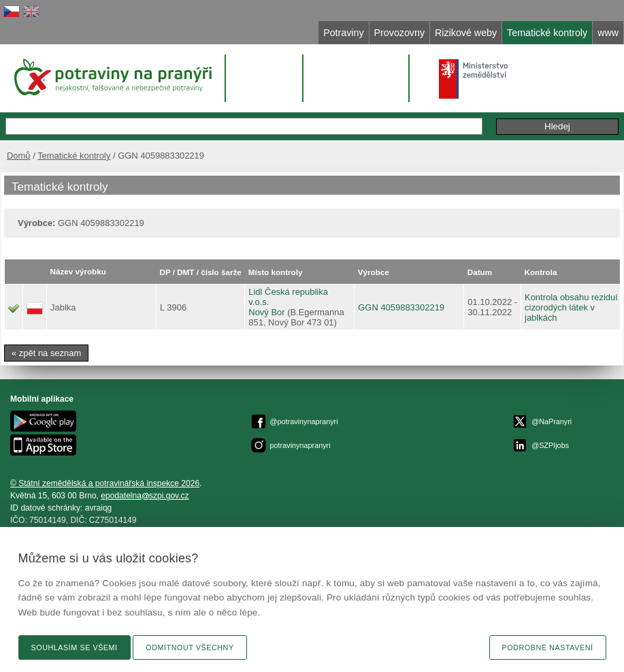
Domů (19, 156)
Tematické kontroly (74, 156)
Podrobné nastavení (548, 647)
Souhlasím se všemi (75, 647)
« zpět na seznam (46, 353)
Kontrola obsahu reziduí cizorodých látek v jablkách (571, 307)
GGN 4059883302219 (401, 307)
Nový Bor (266, 312)
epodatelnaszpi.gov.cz (145, 496)
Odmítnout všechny (190, 647)
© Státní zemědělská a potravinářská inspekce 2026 (105, 483)
